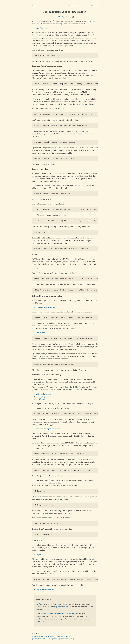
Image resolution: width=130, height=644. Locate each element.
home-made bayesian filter (46, 307)
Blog (34, 6)
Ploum (60, 17)
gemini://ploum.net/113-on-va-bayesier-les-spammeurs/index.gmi (52, 639)
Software (73, 6)
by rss (66, 607)
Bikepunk (72, 614)
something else (42, 28)
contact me (40, 622)
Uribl (38, 269)
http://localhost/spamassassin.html (49, 429)
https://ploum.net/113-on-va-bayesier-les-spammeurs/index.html (52, 636)
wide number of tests (44, 394)
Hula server (40, 333)
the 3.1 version (41, 399)
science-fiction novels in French (53, 614)
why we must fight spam (45, 590)
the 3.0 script (41, 397)
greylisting (40, 555)
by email (58, 607)
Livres (53, 6)
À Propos (94, 6)
